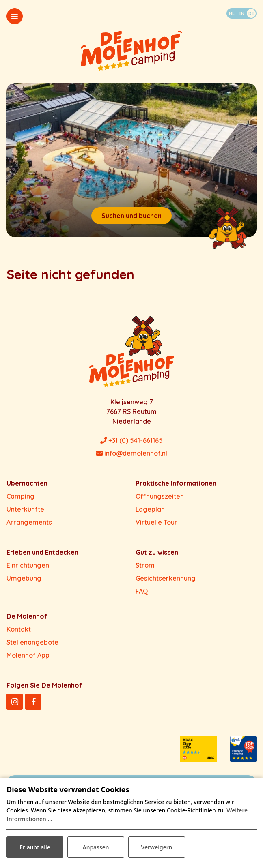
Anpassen (96, 847)
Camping (20, 496)
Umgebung (24, 578)
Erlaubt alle (35, 847)
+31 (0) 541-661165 (131, 440)
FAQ (142, 591)
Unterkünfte (25, 509)
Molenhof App (28, 655)
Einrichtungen (28, 565)
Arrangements (29, 522)
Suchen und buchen (131, 216)
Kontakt (19, 629)
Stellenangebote (32, 642)
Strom (145, 565)
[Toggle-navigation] (15, 16)
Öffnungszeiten (160, 496)
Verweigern (157, 847)
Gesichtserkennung (166, 578)
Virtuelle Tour (156, 522)
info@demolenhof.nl (132, 453)
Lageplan (150, 509)
